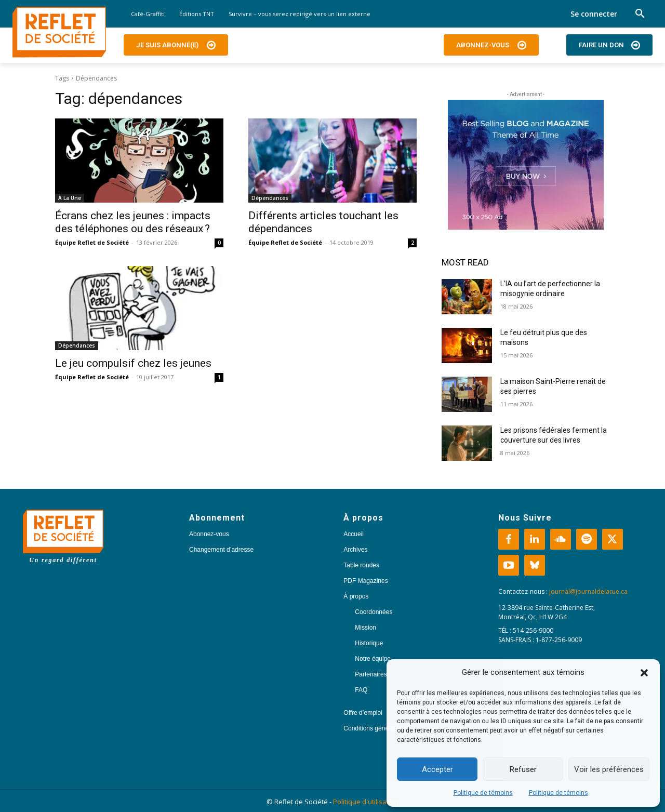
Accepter (437, 769)
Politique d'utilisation (366, 802)
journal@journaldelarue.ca (588, 591)
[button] (644, 673)
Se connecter (594, 14)
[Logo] (59, 32)
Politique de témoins (483, 793)
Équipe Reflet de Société (92, 242)
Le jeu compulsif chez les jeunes (133, 363)
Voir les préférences (609, 769)
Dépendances (270, 198)
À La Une (70, 198)
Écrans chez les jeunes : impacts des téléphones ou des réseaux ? (133, 222)
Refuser (523, 769)
